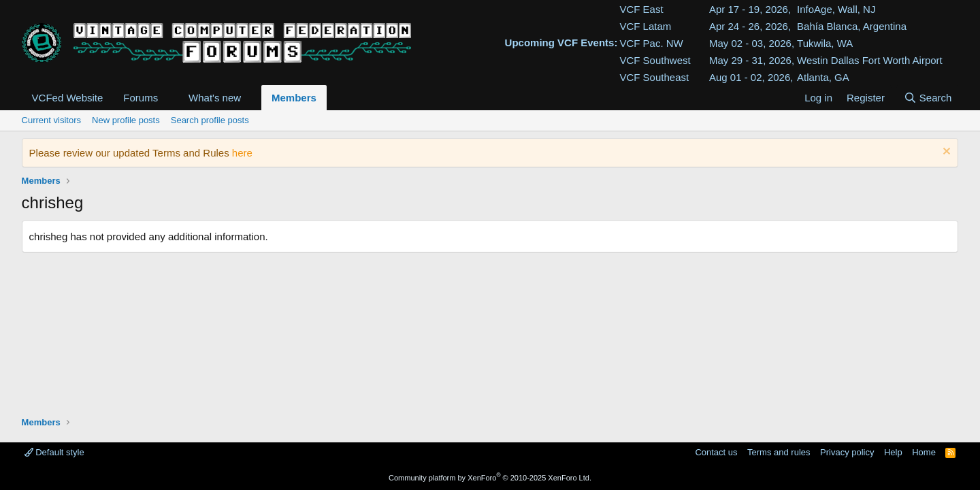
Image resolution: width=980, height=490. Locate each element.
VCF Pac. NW (651, 43)
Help (893, 452)
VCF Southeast (654, 77)
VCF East (641, 9)
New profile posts (126, 120)
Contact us (716, 452)
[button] (169, 98)
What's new (215, 98)
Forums (141, 98)
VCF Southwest (655, 60)
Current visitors (51, 120)
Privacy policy (847, 452)
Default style (54, 452)
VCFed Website (68, 98)
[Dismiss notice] (945, 153)
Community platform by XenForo (490, 478)
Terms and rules (779, 452)
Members (294, 98)
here (242, 153)
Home (924, 452)
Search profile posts (210, 120)
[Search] (927, 98)
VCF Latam (645, 26)
